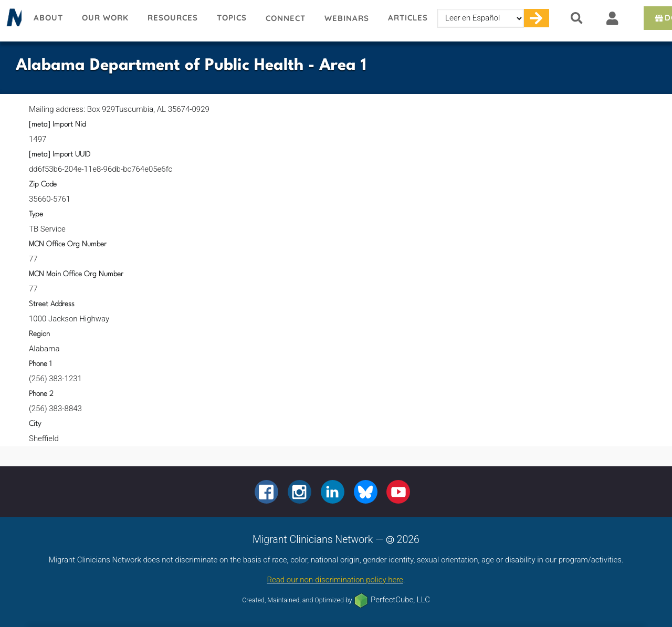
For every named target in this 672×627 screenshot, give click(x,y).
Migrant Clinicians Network (12, 20)
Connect (286, 18)
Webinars (347, 18)
